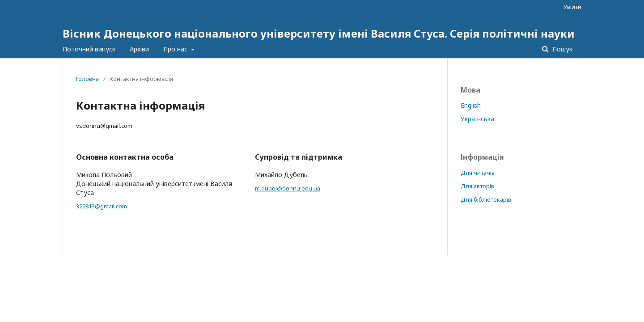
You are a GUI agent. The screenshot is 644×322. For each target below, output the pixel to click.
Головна (87, 79)
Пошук (561, 49)
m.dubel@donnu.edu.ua (288, 188)
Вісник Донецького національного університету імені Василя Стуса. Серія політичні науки (319, 33)
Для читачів (478, 173)
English (471, 105)
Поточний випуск (89, 49)
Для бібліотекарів (486, 199)
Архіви (139, 49)
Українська (477, 119)
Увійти (572, 7)
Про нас (176, 49)
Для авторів (477, 186)
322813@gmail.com (102, 206)
